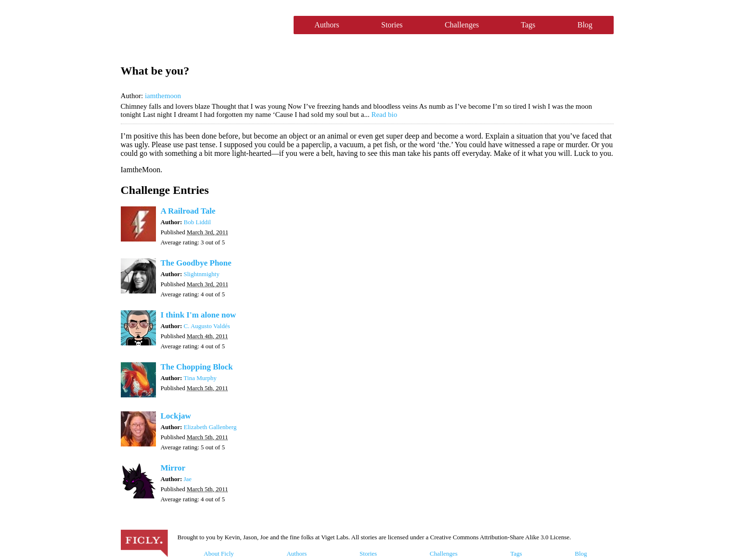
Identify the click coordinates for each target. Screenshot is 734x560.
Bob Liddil (198, 222)
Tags (528, 25)
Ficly (202, 25)
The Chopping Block (197, 367)
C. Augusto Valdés (207, 326)
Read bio (384, 115)
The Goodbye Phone (196, 263)
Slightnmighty (202, 274)
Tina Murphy (200, 378)
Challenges (462, 25)
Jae (188, 479)
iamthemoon (163, 96)
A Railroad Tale (188, 211)
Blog (585, 25)
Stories (392, 25)
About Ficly (219, 554)
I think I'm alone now (199, 315)
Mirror (173, 468)
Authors (327, 25)
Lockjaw (176, 416)
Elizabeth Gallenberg (210, 427)
